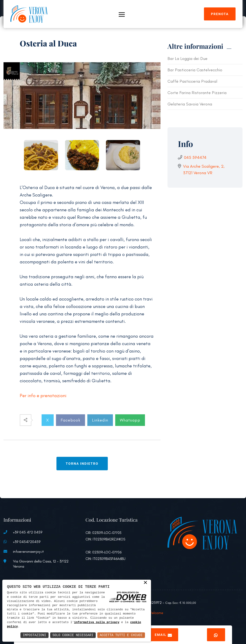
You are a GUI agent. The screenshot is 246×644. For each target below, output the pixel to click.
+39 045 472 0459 (28, 532)
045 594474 (195, 157)
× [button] (145, 583)
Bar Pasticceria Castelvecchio (195, 70)
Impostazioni (34, 635)
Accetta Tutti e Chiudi (121, 635)
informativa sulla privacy (97, 622)
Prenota (220, 14)
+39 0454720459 (27, 542)
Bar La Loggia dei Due (187, 59)
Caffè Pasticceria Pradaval (192, 81)
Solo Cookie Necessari (73, 635)
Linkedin (100, 420)
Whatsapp (130, 420)
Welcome (156, 613)
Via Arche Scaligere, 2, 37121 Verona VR (204, 170)
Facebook (71, 420)
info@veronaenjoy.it (28, 551)
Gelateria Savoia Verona (190, 104)
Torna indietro (82, 464)
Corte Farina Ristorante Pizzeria (197, 93)
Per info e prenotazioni (43, 396)
